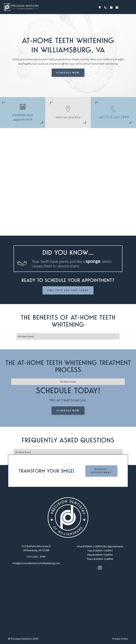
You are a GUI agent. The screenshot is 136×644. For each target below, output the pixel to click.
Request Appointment (101, 471)
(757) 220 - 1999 (36, 557)
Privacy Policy (120, 639)
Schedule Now (68, 73)
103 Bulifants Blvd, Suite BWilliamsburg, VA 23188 (36, 548)
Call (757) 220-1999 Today (68, 290)
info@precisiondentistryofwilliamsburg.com (36, 563)
